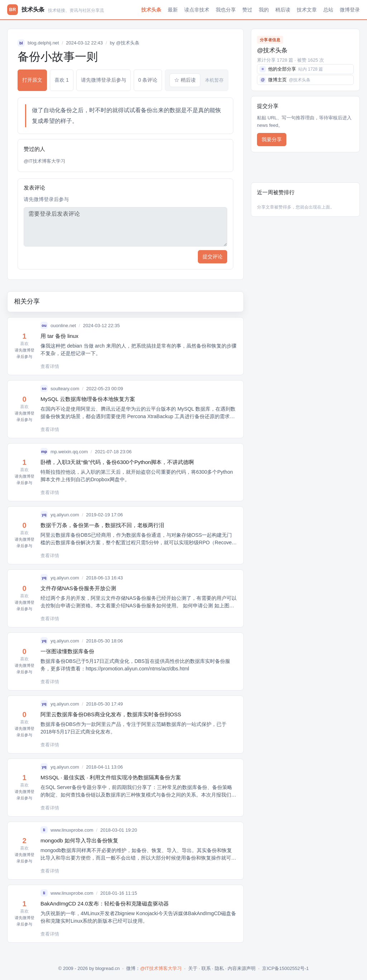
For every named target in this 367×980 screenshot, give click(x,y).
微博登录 (350, 10)
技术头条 (151, 10)
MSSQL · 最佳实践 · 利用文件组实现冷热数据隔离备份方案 (111, 777)
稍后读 (283, 10)
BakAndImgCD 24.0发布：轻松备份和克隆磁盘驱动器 (105, 903)
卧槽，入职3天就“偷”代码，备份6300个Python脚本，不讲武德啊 (117, 462)
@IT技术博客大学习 (44, 161)
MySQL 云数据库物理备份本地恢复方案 (88, 399)
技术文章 (307, 10)
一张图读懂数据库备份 (67, 651)
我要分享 (272, 139)
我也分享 (226, 10)
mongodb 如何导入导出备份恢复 (79, 840)
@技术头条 (128, 43)
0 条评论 (148, 80)
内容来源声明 (242, 968)
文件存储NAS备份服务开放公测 (78, 588)
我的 (264, 10)
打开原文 (32, 80)
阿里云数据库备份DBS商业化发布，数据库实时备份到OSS (111, 714)
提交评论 (213, 257)
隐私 (219, 968)
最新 (173, 10)
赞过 (247, 10)
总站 (328, 10)
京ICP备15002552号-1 (285, 968)
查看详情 (50, 366)
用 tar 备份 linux (59, 336)
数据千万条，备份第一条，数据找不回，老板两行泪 (102, 525)
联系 (206, 968)
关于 (193, 968)
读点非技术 (197, 10)
